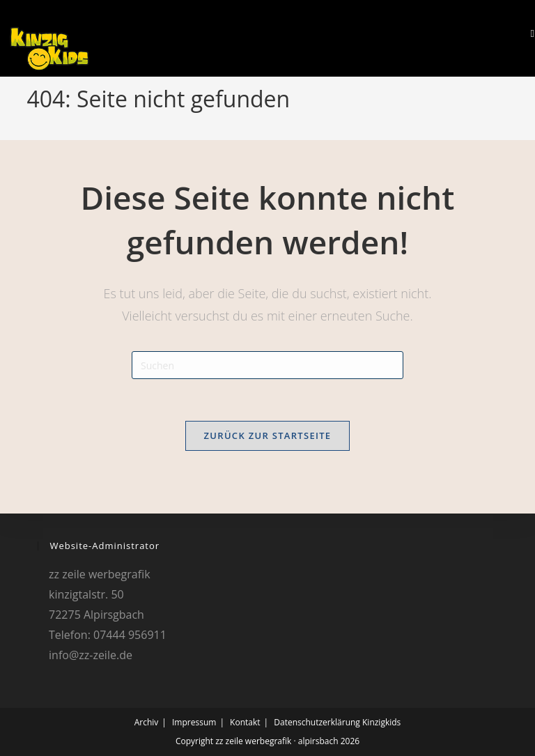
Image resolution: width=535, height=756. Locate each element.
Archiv (147, 722)
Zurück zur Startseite (268, 435)
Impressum (194, 722)
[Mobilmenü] (527, 33)
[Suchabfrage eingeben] (267, 365)
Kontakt (245, 722)
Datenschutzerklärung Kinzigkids (337, 722)
